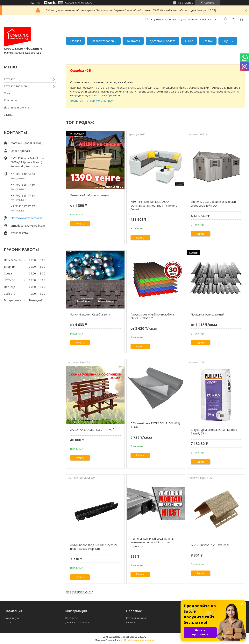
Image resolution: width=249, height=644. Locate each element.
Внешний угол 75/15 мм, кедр (210, 545)
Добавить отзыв (233, 20)
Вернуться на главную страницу (91, 101)
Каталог (9, 79)
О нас (189, 41)
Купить (80, 224)
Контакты (133, 41)
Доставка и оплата (163, 41)
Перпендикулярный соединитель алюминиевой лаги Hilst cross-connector (152, 542)
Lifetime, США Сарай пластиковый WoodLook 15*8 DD (213, 204)
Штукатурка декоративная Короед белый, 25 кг (214, 432)
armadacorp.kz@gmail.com (28, 226)
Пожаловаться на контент (139, 640)
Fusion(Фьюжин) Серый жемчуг (91, 314)
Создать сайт (73, 3)
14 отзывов (185, 3)
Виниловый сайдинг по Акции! (90, 195)
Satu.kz (142, 637)
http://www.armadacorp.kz (26, 218)
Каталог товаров (102, 41)
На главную (12, 618)
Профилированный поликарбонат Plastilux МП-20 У (153, 316)
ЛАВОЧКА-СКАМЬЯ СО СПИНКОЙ (92, 430)
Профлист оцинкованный (208, 314)
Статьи (208, 41)
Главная (75, 41)
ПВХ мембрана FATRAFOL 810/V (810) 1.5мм (155, 425)
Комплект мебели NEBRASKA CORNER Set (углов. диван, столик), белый (154, 205)
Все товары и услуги (80, 591)
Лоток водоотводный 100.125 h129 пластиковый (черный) (93, 547)
